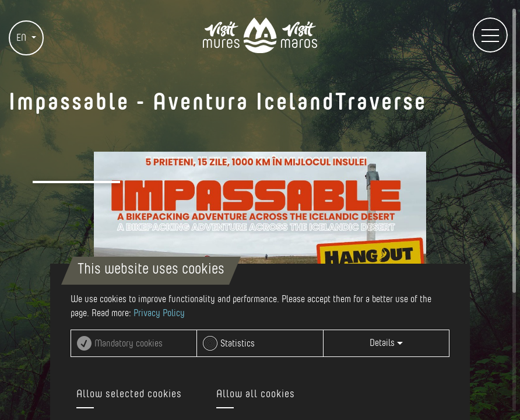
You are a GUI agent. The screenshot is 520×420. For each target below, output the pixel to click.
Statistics (238, 344)
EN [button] (22, 38)
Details (386, 343)
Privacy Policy (159, 313)
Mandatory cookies (129, 344)
